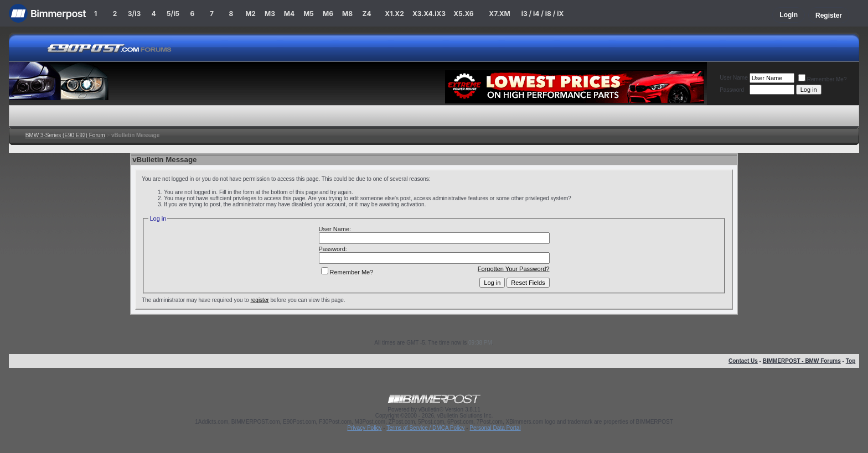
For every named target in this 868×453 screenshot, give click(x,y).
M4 (289, 14)
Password (732, 90)
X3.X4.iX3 (429, 14)
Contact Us (743, 361)
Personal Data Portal (495, 428)
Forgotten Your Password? (514, 269)
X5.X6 (463, 14)
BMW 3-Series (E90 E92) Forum (65, 135)
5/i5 (173, 14)
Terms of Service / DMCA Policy (425, 428)
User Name (734, 78)
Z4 (366, 14)
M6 (328, 14)
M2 (250, 14)
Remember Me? (823, 79)
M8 (347, 14)
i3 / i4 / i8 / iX (543, 14)
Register (829, 15)
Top (851, 361)
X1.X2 (394, 14)
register (259, 300)
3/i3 (134, 14)
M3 (270, 14)
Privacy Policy (364, 428)
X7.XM (499, 14)
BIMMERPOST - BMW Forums (802, 361)
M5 (309, 14)
